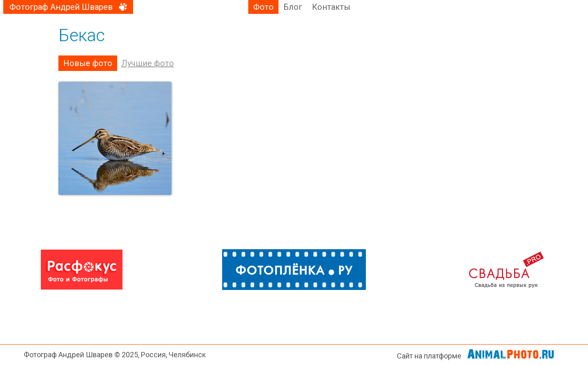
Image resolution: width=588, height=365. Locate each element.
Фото (263, 7)
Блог (293, 7)
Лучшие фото (148, 63)
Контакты (331, 7)
